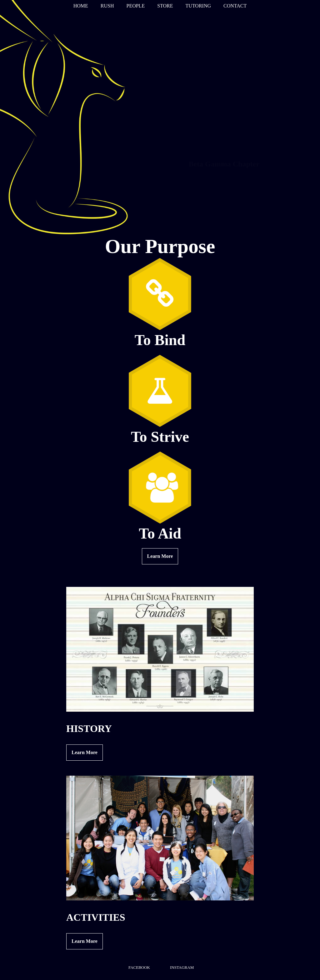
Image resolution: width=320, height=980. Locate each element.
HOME (81, 6)
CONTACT (235, 6)
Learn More (160, 556)
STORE (165, 6)
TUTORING (198, 6)
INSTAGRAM (182, 967)
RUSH (107, 6)
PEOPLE (135, 6)
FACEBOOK (139, 967)
